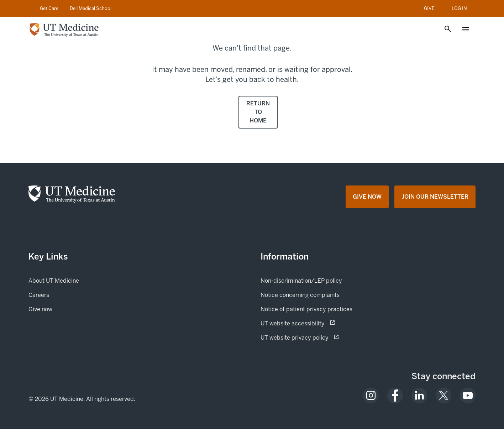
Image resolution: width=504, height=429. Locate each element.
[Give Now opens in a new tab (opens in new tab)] (367, 197)
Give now (65, 309)
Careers (39, 295)
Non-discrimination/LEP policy (301, 281)
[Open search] (448, 30)
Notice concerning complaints (300, 295)
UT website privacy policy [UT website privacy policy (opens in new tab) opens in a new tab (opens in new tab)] (320, 337)
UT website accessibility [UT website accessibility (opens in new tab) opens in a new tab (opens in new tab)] (318, 323)
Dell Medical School (91, 8)
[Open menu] (466, 30)
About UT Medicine (54, 281)
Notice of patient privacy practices (306, 309)
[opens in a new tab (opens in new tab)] (371, 396)
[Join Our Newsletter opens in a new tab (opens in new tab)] (435, 197)
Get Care (49, 8)
